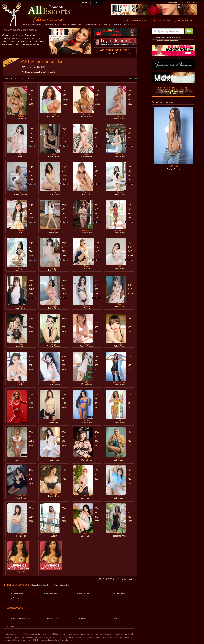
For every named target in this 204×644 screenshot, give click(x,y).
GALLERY (37, 24)
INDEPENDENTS (92, 24)
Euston (16, 598)
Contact (83, 619)
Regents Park (52, 593)
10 (116, 579)
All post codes (48, 585)
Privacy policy (52, 619)
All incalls (35, 585)
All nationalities (63, 585)
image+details (28, 78)
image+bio (15, 78)
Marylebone (84, 593)
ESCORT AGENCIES (72, 24)
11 (119, 579)
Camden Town (119, 593)
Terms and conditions (22, 619)
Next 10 (132, 579)
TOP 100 (107, 24)
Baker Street (18, 593)
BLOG (135, 24)
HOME (26, 24)
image (6, 78)
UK (96, 3)
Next (123, 579)
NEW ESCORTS (52, 24)
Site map (116, 619)
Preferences (175, 37)
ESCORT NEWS (121, 24)
